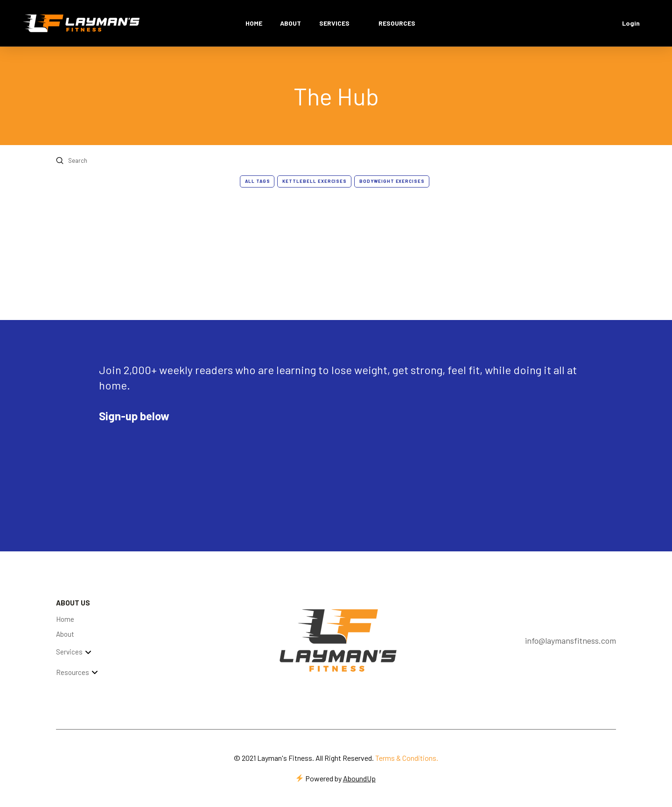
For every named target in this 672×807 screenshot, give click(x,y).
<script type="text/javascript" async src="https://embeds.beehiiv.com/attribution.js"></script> (169, 451)
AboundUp (359, 778)
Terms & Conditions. (407, 758)
